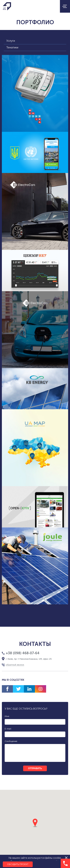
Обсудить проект (18, 864)
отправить (35, 768)
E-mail (8, 729)
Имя (7, 716)
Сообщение (11, 741)
